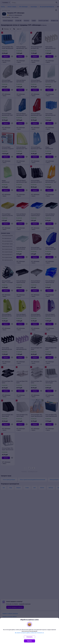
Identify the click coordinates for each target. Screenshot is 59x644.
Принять (29, 641)
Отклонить (29, 637)
